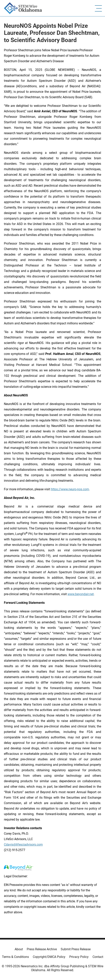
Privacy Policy (79, 957)
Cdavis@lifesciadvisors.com (23, 845)
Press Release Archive (42, 949)
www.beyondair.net (81, 594)
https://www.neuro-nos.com (70, 489)
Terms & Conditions (15, 957)
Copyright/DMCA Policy (49, 957)
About (19, 949)
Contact (98, 957)
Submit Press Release (76, 949)
